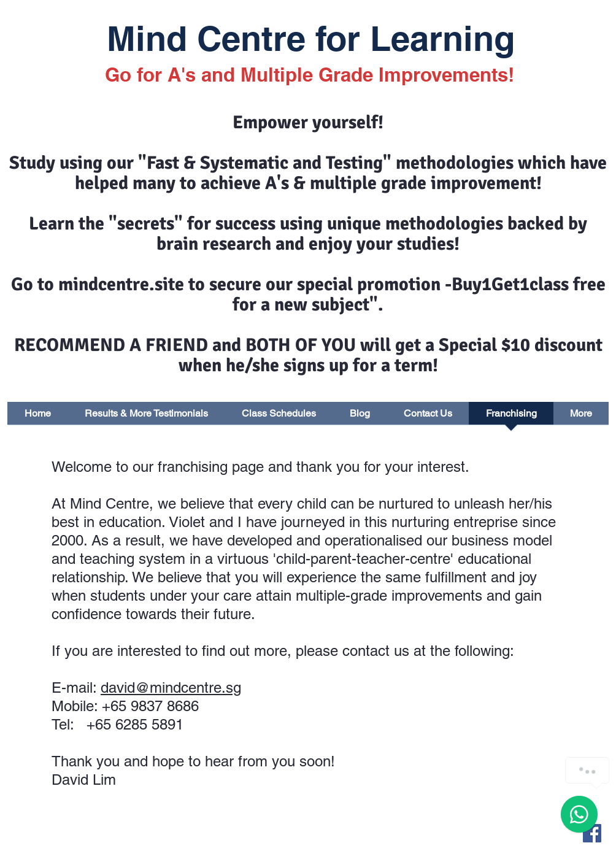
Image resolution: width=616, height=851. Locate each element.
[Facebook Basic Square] (592, 833)
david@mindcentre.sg (171, 687)
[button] (581, 417)
